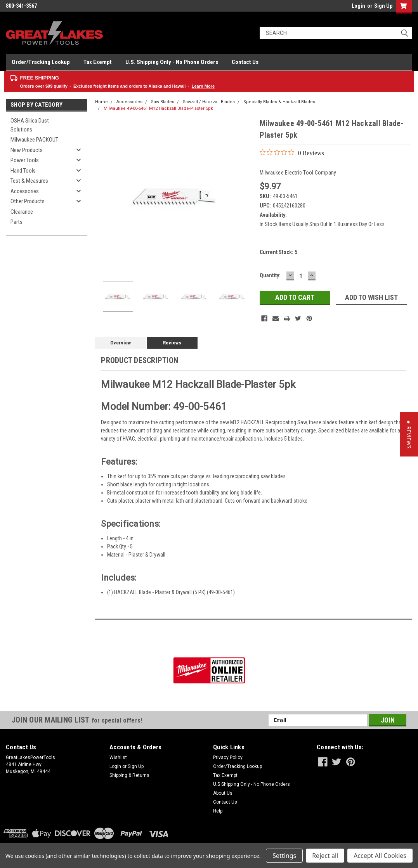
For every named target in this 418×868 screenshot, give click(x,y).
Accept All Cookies (380, 856)
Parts (16, 222)
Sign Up (383, 6)
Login (358, 6)
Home (101, 102)
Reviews (172, 343)
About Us (223, 793)
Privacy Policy (228, 757)
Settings (284, 856)
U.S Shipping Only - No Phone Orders (251, 784)
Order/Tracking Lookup (41, 62)
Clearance (22, 212)
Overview (121, 343)
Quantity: (270, 275)
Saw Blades (163, 102)
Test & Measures (29, 181)
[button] (409, 434)
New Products (27, 150)
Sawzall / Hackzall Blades (209, 102)
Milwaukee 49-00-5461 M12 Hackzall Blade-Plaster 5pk (158, 108)
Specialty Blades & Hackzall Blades (279, 102)
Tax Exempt (98, 62)
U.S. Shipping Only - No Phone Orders (172, 62)
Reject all (325, 856)
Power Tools (25, 160)
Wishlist (118, 757)
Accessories (25, 191)
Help (218, 811)
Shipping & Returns (129, 775)
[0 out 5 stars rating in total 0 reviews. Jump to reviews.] (292, 153)
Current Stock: (278, 252)
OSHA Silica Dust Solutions (30, 125)
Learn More (203, 86)
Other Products (28, 201)
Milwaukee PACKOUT (34, 140)
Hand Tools (23, 171)
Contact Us (245, 62)
